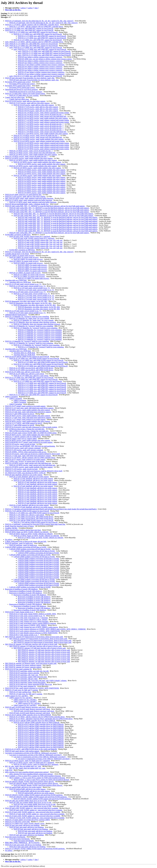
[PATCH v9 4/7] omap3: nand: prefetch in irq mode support (25, 406)
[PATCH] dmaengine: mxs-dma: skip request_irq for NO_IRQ (26, 301)
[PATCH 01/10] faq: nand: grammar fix (19, 669)
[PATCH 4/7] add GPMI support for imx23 (20, 414)
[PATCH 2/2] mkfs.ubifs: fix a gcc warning (24, 95)
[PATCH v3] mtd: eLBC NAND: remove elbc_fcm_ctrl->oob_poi (40, 246)
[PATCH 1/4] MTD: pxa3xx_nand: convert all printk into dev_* (27, 156)
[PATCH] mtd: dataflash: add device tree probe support (24, 475)
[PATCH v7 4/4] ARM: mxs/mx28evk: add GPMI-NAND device (31, 519)
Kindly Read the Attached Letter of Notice (20, 526)
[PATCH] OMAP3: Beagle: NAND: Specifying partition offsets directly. (30, 782)
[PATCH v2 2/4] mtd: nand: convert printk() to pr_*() (23, 284)
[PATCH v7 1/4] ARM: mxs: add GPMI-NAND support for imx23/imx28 (34, 513)
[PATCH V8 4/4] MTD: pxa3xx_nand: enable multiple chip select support (43, 118)
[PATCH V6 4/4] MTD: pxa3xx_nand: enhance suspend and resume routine (39, 141)
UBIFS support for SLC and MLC (17, 696)
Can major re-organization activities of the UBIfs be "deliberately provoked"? (32, 753)
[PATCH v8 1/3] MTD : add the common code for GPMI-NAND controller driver (37, 717)
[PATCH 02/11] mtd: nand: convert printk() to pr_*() (27, 616)
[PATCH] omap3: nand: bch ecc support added (21, 438)
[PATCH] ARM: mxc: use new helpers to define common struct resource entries (45, 59)
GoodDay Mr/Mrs (11, 528)
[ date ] (36, 8)
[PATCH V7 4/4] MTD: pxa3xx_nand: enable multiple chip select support (43, 134)
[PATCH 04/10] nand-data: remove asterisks (24, 673)
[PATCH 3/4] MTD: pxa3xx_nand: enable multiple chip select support (29, 158)
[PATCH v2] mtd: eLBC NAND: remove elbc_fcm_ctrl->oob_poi (40, 240)
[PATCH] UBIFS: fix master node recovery (20, 256)
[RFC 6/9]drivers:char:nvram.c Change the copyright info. (25, 429)
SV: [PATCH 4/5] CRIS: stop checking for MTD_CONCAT (25, 473)
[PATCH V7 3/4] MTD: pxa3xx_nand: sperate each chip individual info (42, 132)
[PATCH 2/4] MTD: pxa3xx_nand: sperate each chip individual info (28, 463)
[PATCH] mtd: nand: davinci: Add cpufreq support (22, 751)
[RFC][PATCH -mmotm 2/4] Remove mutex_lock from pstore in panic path (31, 663)
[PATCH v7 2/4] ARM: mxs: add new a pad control (27, 515)
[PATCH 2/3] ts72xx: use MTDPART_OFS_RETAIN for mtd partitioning (30, 446)
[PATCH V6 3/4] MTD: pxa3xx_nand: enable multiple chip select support (39, 139)
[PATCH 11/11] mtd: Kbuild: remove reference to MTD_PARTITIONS (34, 633)
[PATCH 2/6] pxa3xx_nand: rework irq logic (20, 444)
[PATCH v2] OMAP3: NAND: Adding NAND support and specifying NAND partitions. (35, 849)
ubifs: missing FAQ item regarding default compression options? (27, 772)
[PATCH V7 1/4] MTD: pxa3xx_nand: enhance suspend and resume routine (44, 120)
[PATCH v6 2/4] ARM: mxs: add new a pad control (23, 372)
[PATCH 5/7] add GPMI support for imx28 (20, 425)
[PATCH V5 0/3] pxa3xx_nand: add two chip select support (30, 103)
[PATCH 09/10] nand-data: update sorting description (28, 682)
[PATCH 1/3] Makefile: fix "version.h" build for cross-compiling (27, 317)
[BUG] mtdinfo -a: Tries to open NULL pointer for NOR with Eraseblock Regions (33, 776)
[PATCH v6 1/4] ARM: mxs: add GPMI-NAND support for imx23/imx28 (34, 358)
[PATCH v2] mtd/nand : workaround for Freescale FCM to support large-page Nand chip (35, 524)
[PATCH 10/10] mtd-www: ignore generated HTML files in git (31, 684)
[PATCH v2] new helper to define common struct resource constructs (41, 65)
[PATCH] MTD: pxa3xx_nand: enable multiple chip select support (28, 410)
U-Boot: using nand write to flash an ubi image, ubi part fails (26, 541)
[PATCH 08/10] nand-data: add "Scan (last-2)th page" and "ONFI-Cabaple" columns (38, 681)
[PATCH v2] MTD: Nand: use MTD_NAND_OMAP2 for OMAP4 (36, 536)
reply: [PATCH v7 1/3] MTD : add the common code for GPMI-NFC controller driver (34, 42)
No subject (9, 540)
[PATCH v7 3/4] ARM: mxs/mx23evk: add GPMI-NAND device (31, 517)
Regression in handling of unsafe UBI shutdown (22, 589)
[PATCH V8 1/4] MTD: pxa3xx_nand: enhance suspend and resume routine (44, 113)
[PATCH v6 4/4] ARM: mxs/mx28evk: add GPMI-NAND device (31, 370)
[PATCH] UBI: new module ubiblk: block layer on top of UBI (26, 801)
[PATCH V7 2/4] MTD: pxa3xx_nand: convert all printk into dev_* (41, 124)
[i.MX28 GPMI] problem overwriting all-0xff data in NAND (26, 547)
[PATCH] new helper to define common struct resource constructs (40, 57)
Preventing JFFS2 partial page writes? (18, 82)
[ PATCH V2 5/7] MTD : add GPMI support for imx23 (24, 423)
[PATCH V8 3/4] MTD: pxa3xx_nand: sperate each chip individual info (42, 116)
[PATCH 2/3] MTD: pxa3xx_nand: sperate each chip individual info (33, 153)
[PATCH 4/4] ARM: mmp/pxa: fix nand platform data (23, 195)
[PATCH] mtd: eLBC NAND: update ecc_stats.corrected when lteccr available (32, 808)
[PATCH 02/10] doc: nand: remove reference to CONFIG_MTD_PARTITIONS (32, 688)
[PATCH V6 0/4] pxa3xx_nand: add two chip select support (34, 105)
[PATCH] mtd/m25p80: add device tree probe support (23, 787)
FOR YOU (9, 770)
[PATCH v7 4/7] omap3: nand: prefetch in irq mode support (25, 419)
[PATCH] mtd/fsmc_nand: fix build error (19, 543)
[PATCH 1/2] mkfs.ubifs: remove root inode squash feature (25, 94)
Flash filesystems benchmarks (15, 837)
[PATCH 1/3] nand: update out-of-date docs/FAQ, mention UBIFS (28, 820)
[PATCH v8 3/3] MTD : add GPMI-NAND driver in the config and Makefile (31, 749)
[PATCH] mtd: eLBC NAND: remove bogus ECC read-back (30, 236)
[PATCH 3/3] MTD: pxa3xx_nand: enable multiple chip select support (33, 155)
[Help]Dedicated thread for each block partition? (22, 90)
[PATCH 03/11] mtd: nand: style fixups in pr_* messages (29, 618)
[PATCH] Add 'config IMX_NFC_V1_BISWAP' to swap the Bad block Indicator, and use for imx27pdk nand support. (45, 206)
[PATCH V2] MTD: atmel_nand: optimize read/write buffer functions (29, 200)
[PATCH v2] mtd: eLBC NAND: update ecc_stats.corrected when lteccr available (33, 812)
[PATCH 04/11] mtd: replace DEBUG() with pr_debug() (29, 620)
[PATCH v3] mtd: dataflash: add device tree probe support (29, 505)
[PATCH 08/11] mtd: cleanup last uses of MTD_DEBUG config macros (34, 627)
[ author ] (30, 8)
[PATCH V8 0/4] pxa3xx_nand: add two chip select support (38, 109)
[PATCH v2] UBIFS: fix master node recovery (25, 273)
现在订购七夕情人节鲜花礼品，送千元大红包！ (23, 843)
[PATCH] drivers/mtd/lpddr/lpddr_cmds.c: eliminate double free (27, 204)
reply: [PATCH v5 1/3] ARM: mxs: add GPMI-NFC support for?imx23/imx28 (44, 53)
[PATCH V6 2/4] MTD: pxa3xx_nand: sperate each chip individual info (38, 137)
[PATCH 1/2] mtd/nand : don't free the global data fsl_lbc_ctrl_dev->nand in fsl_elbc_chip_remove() (39, 21)
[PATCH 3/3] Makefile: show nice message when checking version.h (33, 322)
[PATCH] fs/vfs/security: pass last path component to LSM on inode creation (31, 427)
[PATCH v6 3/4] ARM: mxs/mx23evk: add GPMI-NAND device (31, 368)
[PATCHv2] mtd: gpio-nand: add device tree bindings (23, 845)
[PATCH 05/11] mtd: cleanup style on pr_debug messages (29, 621)
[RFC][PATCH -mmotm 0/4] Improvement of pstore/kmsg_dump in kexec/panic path (34, 637)
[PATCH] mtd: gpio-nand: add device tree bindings (23, 825)
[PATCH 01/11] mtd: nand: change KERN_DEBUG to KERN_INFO (33, 614)
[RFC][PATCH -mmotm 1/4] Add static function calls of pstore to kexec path (31, 644)
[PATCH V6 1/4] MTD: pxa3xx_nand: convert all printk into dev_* (37, 135)
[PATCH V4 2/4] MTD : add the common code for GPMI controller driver (30, 458)
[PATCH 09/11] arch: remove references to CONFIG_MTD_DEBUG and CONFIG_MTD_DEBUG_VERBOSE (48, 629)
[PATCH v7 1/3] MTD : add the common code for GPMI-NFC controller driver (32, 25)
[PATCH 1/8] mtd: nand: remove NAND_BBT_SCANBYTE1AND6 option (31, 433)
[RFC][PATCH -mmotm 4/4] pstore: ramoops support (23, 667)
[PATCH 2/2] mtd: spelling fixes (20, 692)
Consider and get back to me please (17, 254)
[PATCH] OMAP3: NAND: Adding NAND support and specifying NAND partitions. (34, 795)
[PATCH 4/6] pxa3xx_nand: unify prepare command (23, 448)
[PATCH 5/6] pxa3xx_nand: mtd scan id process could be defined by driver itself (33, 454)
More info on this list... (13, 10)
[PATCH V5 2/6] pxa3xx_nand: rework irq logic (22, 469)
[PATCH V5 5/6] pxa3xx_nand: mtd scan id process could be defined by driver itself (34, 471)
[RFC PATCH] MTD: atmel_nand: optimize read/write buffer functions (29, 198)
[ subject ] (23, 8)
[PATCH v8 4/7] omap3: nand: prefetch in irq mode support (25, 459)
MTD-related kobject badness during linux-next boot (23, 530)
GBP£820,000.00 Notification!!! (16, 315)
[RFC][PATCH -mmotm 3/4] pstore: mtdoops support (23, 665)
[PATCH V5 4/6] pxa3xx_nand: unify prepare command (24, 450)
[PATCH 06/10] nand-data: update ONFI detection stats (28, 677)
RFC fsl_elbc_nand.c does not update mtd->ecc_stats (23, 766)
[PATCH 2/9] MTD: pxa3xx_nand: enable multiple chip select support (29, 467)
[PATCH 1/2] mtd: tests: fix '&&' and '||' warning (22, 690)
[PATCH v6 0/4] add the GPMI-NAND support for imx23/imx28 (27, 357)
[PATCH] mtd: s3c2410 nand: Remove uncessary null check (26, 707)
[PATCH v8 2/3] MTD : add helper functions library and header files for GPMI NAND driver (41, 719)
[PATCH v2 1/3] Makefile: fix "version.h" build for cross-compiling (37, 345)
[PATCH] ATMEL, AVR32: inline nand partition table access (26, 452)
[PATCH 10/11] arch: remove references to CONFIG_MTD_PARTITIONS (35, 631)
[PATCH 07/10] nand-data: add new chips (24, 679)
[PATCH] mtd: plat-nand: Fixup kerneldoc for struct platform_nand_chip (30, 78)
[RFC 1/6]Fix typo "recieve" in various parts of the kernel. (25, 461)
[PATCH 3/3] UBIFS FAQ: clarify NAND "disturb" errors (25, 823)
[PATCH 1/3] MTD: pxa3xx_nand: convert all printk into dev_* (31, 151)
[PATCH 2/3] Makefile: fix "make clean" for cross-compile (29, 318)
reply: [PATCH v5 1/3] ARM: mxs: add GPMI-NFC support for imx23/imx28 (32, 44)
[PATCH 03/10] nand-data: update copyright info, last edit (29, 671)
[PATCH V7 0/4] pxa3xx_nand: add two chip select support (38, 107)
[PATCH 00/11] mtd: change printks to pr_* (20, 612)
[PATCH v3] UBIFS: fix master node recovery (29, 277)
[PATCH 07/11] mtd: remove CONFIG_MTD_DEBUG (28, 625)
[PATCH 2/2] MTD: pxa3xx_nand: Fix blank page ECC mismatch (28, 761)
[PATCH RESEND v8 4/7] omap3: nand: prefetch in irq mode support (29, 442)
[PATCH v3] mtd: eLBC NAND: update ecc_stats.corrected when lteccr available (33, 816)
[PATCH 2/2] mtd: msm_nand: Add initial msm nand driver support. (28, 412)
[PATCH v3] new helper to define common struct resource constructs (41, 72)
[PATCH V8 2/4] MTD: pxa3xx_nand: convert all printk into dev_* (41, 115)
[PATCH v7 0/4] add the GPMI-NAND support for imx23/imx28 (27, 511)
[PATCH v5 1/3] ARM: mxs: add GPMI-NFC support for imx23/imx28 (29, 28)
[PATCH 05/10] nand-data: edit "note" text (24, 675)
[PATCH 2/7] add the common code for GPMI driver (23, 437)
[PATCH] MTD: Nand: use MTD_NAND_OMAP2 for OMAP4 (27, 532)
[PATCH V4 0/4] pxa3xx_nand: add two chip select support (25, 101)
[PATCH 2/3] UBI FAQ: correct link (18, 822)
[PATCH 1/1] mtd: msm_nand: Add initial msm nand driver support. (28, 418)
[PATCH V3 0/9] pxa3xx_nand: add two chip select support (25, 196)
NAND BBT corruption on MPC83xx (18, 235)
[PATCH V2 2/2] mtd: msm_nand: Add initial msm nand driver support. (30, 408)
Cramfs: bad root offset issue (15, 97)
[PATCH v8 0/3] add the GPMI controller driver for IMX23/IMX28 (28, 715)
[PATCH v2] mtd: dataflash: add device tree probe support (29, 477)
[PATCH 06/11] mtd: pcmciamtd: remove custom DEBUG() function (33, 623)
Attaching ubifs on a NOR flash (16, 280)
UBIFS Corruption (12, 397)
